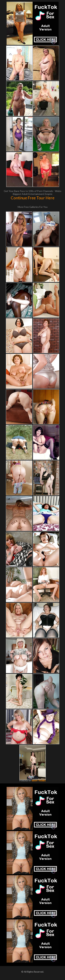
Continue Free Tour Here (33, 198)
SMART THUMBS (39, 781)
